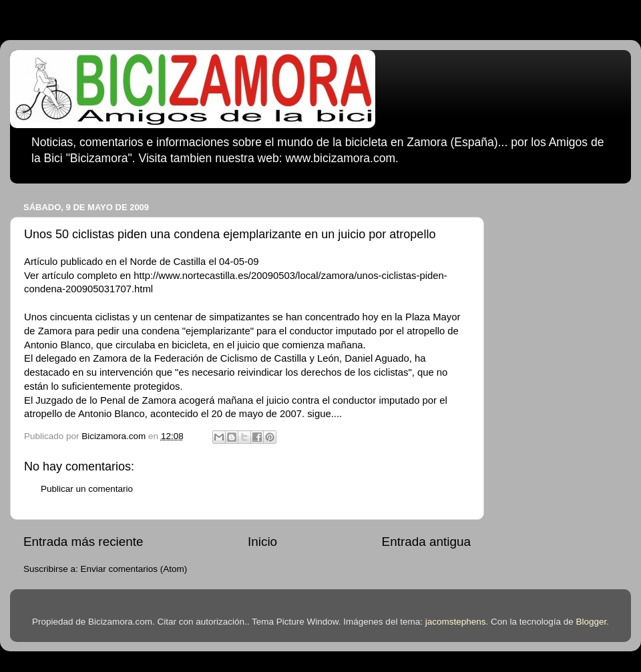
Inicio (262, 542)
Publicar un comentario (87, 489)
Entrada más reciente (83, 542)
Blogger (592, 622)
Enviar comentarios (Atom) (134, 569)
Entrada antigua (426, 542)
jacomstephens (456, 622)
